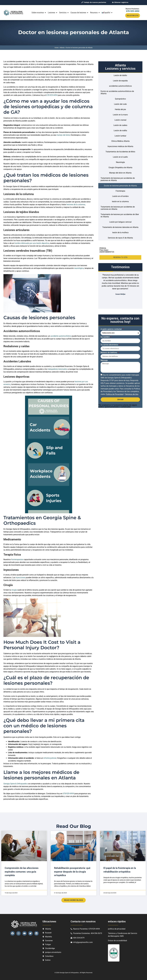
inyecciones (21, 578)
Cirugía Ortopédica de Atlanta (120, 168)
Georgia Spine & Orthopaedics (16, 784)
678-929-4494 (133, 11)
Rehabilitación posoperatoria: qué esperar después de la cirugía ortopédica (72, 872)
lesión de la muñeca (120, 233)
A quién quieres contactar (111, 329)
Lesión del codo (120, 104)
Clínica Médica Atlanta (120, 141)
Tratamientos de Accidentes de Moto (120, 152)
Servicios (64, 13)
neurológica (79, 268)
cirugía (14, 590)
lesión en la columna (120, 202)
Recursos (95, 13)
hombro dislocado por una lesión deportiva (32, 243)
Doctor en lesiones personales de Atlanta (120, 186)
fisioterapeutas (17, 559)
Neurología (120, 162)
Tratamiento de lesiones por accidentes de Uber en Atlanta (120, 216)
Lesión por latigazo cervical (120, 222)
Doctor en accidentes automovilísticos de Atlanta (117, 92)
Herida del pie (120, 109)
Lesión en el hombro (120, 196)
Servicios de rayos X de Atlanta (120, 238)
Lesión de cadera (120, 125)
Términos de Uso (131, 394)
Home (57, 48)
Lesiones (53, 13)
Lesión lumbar (120, 136)
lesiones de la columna (76, 204)
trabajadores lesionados (58, 369)
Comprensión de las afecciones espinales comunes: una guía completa (22, 872)
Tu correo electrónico (110, 345)
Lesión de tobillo (120, 75)
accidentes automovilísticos (120, 86)
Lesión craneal (120, 120)
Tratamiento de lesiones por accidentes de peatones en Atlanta (118, 179)
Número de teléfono (109, 353)
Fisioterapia (120, 191)
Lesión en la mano (120, 115)
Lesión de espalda (120, 81)
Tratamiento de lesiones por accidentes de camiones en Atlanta (118, 208)
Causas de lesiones (80, 13)
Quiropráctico (120, 99)
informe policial (50, 758)
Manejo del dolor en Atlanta (120, 173)
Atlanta (62, 48)
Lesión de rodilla (120, 131)
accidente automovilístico (61, 336)
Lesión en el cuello (120, 157)
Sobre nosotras (39, 13)
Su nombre (105, 337)
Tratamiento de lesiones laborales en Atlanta (120, 227)
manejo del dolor (63, 135)
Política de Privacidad (115, 394)
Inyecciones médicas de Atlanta (120, 146)
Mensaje (104, 360)
